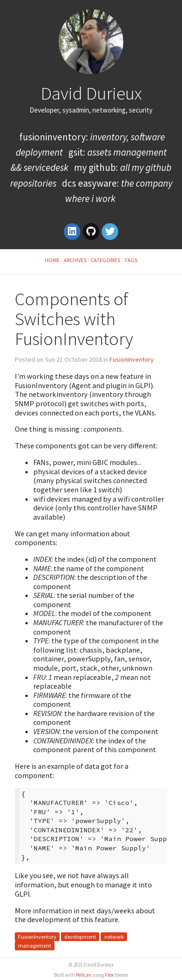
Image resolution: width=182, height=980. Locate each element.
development (80, 937)
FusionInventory (132, 359)
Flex (109, 975)
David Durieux (91, 93)
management (35, 946)
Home (52, 260)
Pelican (84, 975)
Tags (131, 260)
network (114, 937)
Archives (75, 260)
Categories (105, 260)
